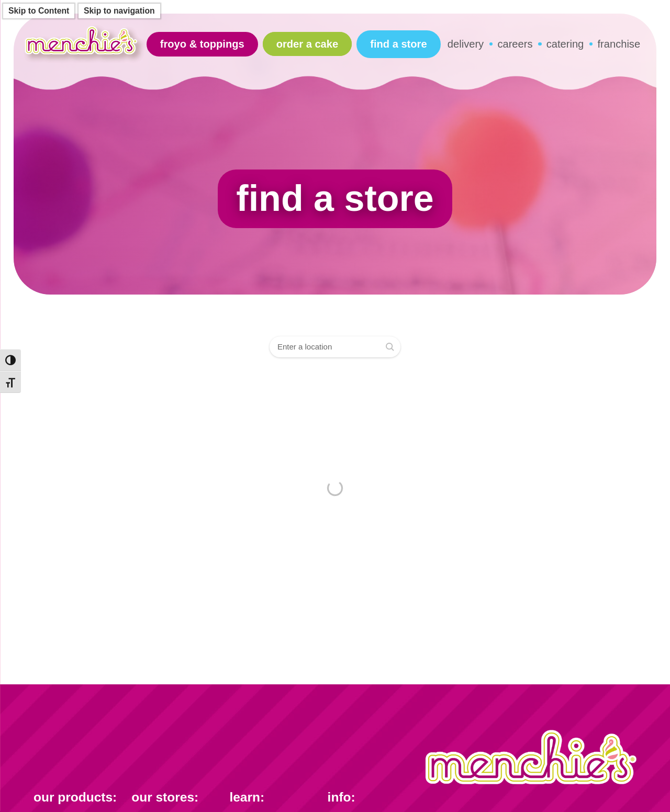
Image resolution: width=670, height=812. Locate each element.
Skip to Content (39, 11)
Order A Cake (308, 44)
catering (565, 44)
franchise (619, 44)
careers (515, 44)
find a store (398, 44)
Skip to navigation (119, 11)
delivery (466, 44)
